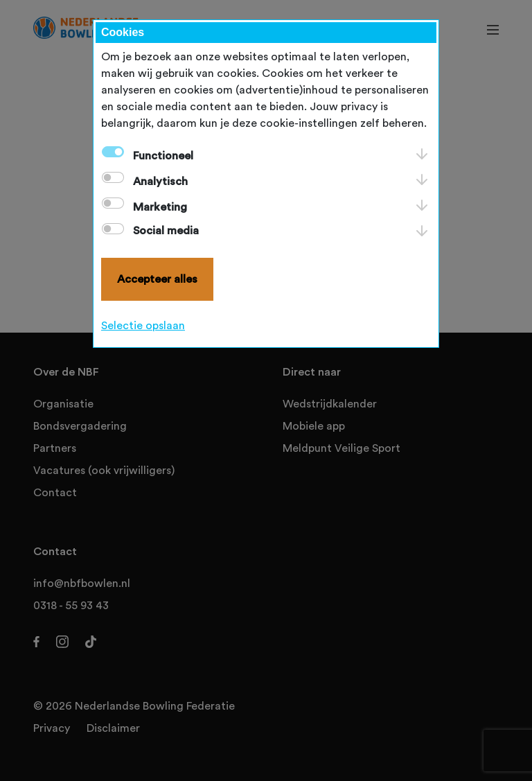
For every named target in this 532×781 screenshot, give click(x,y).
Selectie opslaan (143, 326)
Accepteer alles (157, 279)
